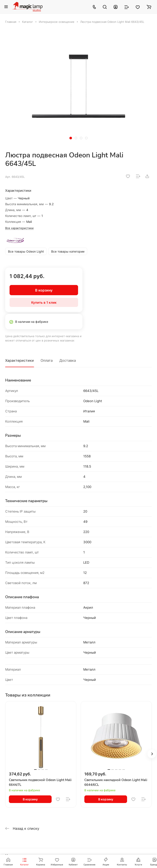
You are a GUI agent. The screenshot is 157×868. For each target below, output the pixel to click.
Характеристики (20, 360)
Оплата (47, 360)
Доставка (68, 360)
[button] (71, 138)
